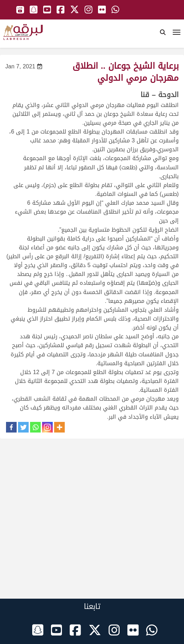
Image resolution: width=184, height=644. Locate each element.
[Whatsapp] (35, 427)
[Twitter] (23, 427)
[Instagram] (47, 427)
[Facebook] (11, 427)
